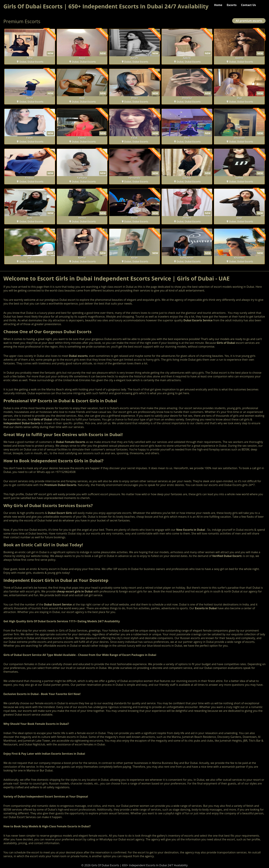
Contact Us (248, 5)
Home (218, 5)
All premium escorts (249, 21)
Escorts (232, 5)
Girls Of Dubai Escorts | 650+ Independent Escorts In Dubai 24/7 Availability (106, 6)
